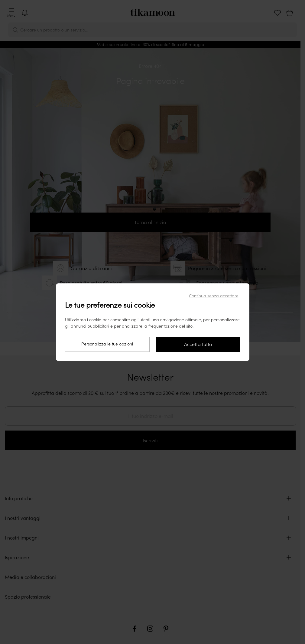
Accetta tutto (198, 344)
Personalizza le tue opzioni (107, 344)
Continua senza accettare (214, 296)
